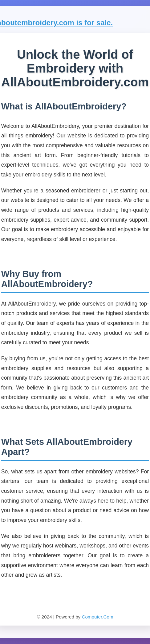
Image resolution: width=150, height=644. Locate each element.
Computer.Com (97, 617)
